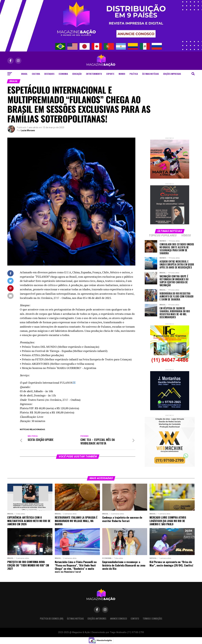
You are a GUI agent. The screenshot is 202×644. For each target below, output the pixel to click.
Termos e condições (152, 618)
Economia (63, 74)
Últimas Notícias (150, 74)
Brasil (24, 74)
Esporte (110, 74)
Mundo (122, 74)
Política (134, 74)
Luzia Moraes (28, 130)
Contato (135, 618)
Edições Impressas (172, 74)
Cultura (36, 74)
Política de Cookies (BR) (52, 618)
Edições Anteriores (97, 618)
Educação (77, 74)
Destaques (49, 74)
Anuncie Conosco (118, 618)
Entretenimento (94, 74)
